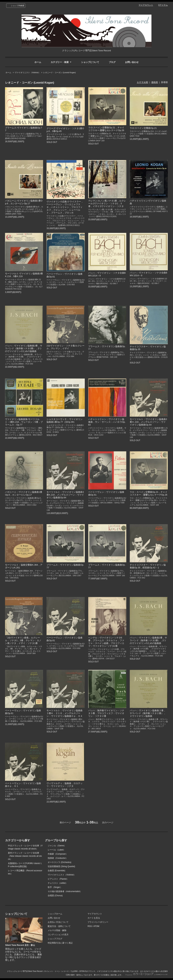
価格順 (155, 82)
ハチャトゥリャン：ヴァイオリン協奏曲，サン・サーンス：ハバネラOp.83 (107, 422)
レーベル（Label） (56, 850)
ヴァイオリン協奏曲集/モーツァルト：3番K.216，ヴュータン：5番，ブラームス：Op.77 (24, 422)
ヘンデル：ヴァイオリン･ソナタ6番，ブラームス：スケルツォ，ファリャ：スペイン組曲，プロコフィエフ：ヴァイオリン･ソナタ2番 (106, 642)
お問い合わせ (132, 62)
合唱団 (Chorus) (55, 896)
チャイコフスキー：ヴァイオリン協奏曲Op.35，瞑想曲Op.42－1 (148, 566)
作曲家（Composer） (58, 854)
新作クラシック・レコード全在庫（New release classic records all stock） (25, 856)
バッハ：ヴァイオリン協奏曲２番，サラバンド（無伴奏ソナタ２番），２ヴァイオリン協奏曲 (148, 713)
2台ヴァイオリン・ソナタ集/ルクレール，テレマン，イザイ (65, 347)
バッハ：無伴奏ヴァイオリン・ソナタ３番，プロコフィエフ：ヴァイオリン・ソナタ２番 (106, 713)
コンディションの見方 (58, 935)
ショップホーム (55, 914)
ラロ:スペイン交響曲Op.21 (143, 128)
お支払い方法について (58, 922)
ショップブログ (55, 939)
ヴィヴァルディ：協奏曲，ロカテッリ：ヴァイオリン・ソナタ (65, 785)
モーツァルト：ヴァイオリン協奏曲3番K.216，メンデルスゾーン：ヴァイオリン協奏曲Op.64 (65, 495)
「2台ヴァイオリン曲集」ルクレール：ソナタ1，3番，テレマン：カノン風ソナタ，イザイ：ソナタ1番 (23, 640)
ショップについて (90, 62)
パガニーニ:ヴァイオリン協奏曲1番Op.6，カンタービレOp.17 (24, 202)
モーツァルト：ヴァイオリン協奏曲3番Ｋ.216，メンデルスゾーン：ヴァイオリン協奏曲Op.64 (148, 422)
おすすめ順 (142, 82)
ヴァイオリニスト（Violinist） (28, 72)
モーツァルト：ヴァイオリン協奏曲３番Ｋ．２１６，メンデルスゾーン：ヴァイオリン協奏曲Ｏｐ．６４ (65, 713)
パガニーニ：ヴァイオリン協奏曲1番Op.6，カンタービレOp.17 (24, 493)
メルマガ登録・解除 (57, 930)
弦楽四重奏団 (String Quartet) (61, 866)
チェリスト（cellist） (58, 883)
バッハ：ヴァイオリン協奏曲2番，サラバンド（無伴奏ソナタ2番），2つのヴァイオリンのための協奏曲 (24, 348)
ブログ (112, 62)
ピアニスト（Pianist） (58, 879)
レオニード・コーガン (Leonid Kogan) (60, 72)
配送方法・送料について (59, 926)
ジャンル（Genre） (57, 846)
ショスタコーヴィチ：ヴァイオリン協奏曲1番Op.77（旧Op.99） (65, 421)
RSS (90, 926)
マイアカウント (146, 5)
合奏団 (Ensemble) (56, 871)
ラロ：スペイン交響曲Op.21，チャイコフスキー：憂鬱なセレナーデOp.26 (149, 493)
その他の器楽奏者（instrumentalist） (65, 891)
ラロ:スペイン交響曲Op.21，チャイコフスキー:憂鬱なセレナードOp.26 (106, 129)
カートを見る (94, 918)
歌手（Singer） (55, 887)
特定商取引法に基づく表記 (60, 943)
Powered (147, 975)
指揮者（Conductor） (58, 858)
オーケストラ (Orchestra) (60, 862)
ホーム (38, 62)
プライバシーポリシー (98, 922)
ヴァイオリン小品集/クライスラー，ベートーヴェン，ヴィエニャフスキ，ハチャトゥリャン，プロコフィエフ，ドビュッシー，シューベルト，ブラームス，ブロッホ (65, 207)
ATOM (96, 926)
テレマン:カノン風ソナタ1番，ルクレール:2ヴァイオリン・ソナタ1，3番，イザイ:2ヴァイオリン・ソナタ (107, 203)
